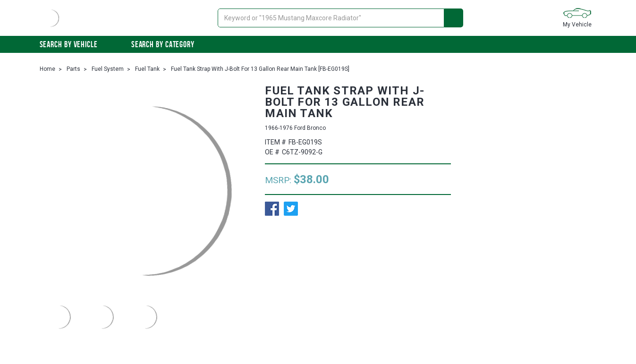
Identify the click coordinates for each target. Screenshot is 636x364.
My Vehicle (577, 17)
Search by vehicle (74, 44)
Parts (73, 69)
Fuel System (108, 69)
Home (47, 69)
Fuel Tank (147, 69)
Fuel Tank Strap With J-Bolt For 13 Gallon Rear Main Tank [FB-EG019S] (260, 69)
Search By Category (168, 44)
